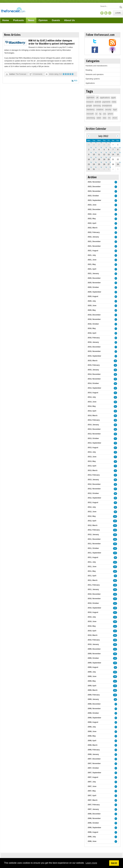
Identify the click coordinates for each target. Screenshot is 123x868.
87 (115, 489)
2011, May (92, 571)
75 (115, 452)
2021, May (92, 264)
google (89, 106)
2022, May (92, 219)
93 (115, 667)
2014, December (94, 374)
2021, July (92, 255)
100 (115, 521)
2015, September (94, 356)
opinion (91, 97)
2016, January (93, 342)
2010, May (92, 626)
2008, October (93, 713)
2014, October (93, 383)
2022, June (92, 214)
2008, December (94, 704)
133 (115, 516)
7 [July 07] (113, 150)
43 (115, 397)
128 (115, 622)
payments (106, 102)
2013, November (94, 434)
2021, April (92, 269)
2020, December (94, 278)
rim (109, 118)
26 (115, 370)
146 (115, 654)
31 (115, 393)
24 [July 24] (94, 164)
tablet (99, 118)
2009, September (94, 663)
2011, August (93, 557)
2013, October (93, 438)
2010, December (94, 594)
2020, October (93, 287)
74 (115, 466)
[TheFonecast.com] (13, 10)
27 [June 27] (99, 145)
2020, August (93, 296)
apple (113, 98)
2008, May (92, 736)
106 (115, 539)
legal (115, 110)
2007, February (94, 805)
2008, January (93, 754)
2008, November (94, 709)
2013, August (93, 448)
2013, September (94, 443)
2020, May (92, 310)
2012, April (92, 521)
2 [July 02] (89, 150)
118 (115, 594)
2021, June (92, 260)
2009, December (94, 649)
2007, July (92, 782)
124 (115, 562)
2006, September (94, 828)
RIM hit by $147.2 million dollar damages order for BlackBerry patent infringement (52, 42)
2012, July (92, 507)
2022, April (92, 223)
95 (115, 480)
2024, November (94, 182)
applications (105, 98)
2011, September (94, 553)
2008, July (92, 727)
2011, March (93, 580)
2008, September (94, 718)
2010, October (93, 603)
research (90, 102)
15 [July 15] (118, 155)
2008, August (93, 722)
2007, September (94, 773)
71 (115, 439)
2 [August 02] (104, 169)
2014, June (92, 402)
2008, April (92, 741)
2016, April (92, 333)
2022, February (94, 232)
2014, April (92, 411)
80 (115, 512)
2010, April (92, 631)
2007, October (93, 768)
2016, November (94, 319)
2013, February (94, 475)
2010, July (92, 617)
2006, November (94, 818)
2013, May (92, 461)
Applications (90, 83)
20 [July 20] (109, 159)
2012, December (94, 484)
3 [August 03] (109, 169)
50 (115, 402)
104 (115, 635)
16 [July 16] (89, 159)
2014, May (92, 406)
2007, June (92, 786)
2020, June (92, 306)
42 (115, 388)
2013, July (92, 452)
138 (115, 585)
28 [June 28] (104, 145)
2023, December (94, 187)
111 (115, 613)
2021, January (93, 274)
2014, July (92, 397)
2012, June (92, 512)
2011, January (93, 589)
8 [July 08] (118, 150)
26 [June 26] (94, 145)
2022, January (93, 237)
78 (115, 420)
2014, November (94, 379)
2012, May (92, 516)
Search (121, 7)
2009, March (93, 690)
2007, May (92, 791)
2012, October (93, 493)
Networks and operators (95, 74)
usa (104, 114)
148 (115, 663)
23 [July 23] (89, 164)
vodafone (100, 110)
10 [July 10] (94, 155)
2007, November (94, 763)
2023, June (92, 205)
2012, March (93, 525)
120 (115, 567)
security (108, 110)
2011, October (93, 548)
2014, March (93, 416)
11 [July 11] (99, 155)
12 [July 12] (104, 155)
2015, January (93, 370)
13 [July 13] (109, 155)
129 (115, 535)
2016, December (94, 315)
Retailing (89, 70)
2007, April (92, 796)
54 (115, 384)
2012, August (93, 502)
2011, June (92, 567)
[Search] (109, 6)
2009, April (92, 686)
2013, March (93, 470)
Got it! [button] (114, 863)
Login (118, 13)
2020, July (92, 301)
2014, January (93, 425)
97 (115, 475)
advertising (91, 118)
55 (115, 411)
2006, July (92, 837)
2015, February (94, 365)
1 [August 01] (99, 169)
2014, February (94, 420)
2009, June (92, 676)
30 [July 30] (89, 169)
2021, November (94, 246)
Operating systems (93, 79)
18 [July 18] (99, 159)
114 (115, 626)
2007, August (93, 777)
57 (115, 448)
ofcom (115, 118)
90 (115, 558)
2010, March (93, 635)
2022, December (94, 209)
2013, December (94, 429)
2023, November (94, 191)
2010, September (94, 608)
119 (115, 553)
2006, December (94, 814)
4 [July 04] (99, 150)
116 (115, 590)
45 (115, 379)
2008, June (92, 731)
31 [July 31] (94, 169)
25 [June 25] (89, 145)
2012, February (94, 530)
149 (115, 658)
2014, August (93, 393)
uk (97, 97)
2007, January (93, 809)
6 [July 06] (109, 150)
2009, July (92, 672)
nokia (114, 102)
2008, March (93, 745)
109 (115, 544)
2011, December (94, 539)
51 (115, 406)
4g (100, 114)
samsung (97, 106)
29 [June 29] (109, 145)
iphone (110, 114)
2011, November (94, 544)
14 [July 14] (113, 155)
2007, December (94, 759)
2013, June (92, 457)
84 (115, 425)
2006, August (93, 832)
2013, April (92, 466)
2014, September (94, 388)
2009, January (93, 699)
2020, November (94, 283)
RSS (76, 81)
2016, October (93, 324)
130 (115, 548)
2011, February (94, 585)
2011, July (92, 562)
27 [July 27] (109, 164)
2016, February (94, 338)
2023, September (94, 200)
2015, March (93, 361)
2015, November (94, 351)
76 (115, 443)
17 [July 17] (94, 159)
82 (115, 576)
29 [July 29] (118, 164)
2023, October (93, 196)
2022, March (93, 228)
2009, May (92, 681)
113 (115, 530)
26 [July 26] (104, 164)
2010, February (94, 640)
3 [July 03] (94, 150)
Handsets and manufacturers (97, 66)
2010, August (93, 612)
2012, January (93, 535)
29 (115, 699)
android (98, 102)
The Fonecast (21, 74)
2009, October (93, 658)
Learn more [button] (91, 863)
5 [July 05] (104, 150)
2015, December (94, 347)
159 (115, 672)
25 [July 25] (99, 164)
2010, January (93, 644)
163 (115, 690)
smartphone (107, 106)
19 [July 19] (104, 159)
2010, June (92, 621)
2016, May (92, 328)
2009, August (93, 667)
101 (115, 581)
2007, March (93, 800)
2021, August (93, 251)
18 (115, 365)
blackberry (91, 110)
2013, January (93, 480)
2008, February (94, 750)
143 (115, 645)
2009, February (94, 695)
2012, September (94, 498)
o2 (96, 114)
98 (115, 494)
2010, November (94, 599)
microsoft (90, 114)
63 (115, 416)
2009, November (94, 654)
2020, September (94, 292)
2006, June (92, 841)
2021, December (94, 241)
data (104, 118)
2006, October (93, 823)
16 (115, 361)
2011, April (92, 576)
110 (115, 526)
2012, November (94, 489)
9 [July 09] (89, 155)
